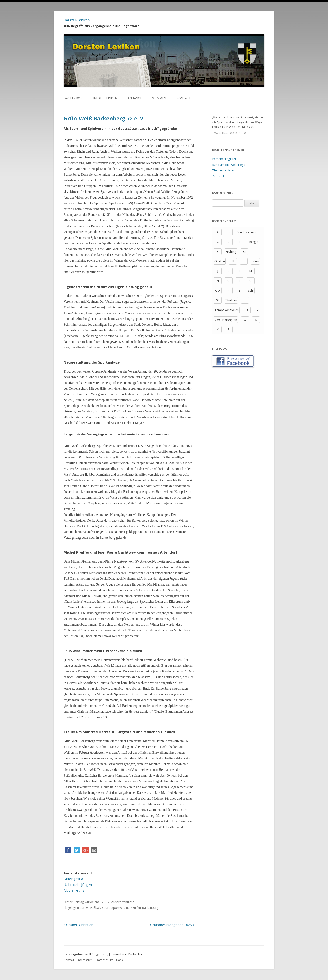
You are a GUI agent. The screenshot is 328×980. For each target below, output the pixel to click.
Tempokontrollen (227, 310)
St (218, 300)
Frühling (231, 251)
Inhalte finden (105, 98)
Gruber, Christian (78, 925)
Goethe (220, 261)
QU (218, 290)
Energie (253, 242)
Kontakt (184, 98)
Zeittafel (218, 176)
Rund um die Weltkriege (229, 165)
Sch (250, 290)
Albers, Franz (74, 890)
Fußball (95, 907)
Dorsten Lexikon (77, 20)
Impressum (85, 960)
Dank (119, 960)
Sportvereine (120, 907)
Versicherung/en (226, 320)
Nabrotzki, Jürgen (78, 885)
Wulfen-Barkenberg (145, 907)
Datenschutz (104, 960)
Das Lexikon (73, 98)
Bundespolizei (246, 232)
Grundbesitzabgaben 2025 (172, 925)
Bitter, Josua (73, 879)
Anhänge (135, 98)
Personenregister (224, 159)
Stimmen (159, 98)
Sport (106, 907)
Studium (231, 300)
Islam (255, 261)
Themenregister (223, 170)
